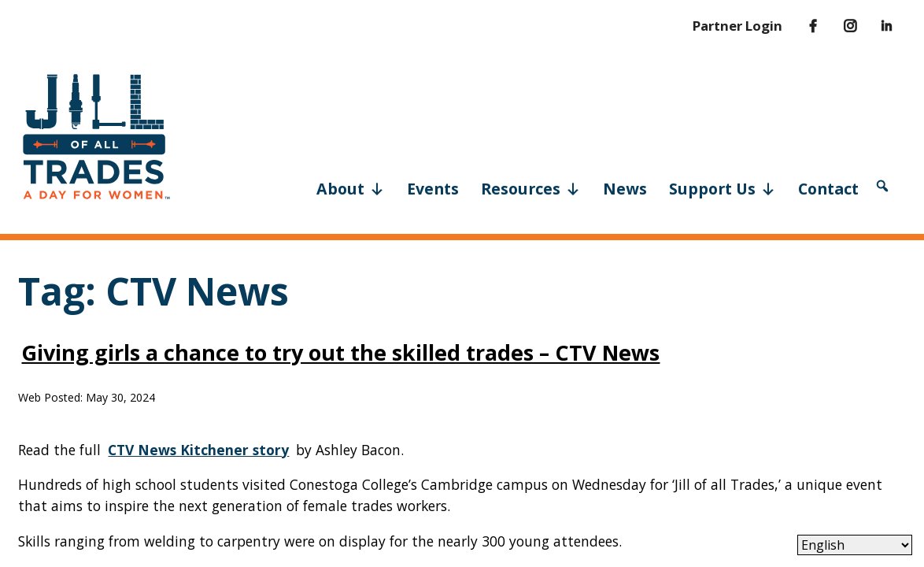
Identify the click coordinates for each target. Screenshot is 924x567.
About (351, 187)
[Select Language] (855, 545)
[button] (882, 186)
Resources (531, 187)
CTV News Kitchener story (198, 450)
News (625, 189)
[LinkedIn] (876, 26)
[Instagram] (839, 26)
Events (433, 189)
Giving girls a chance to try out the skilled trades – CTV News (340, 352)
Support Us (723, 187)
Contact (828, 189)
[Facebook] (801, 26)
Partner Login (737, 26)
